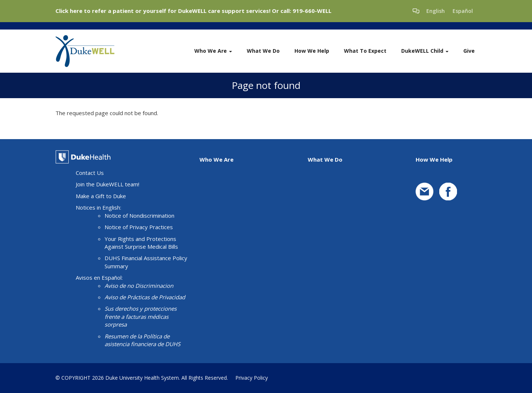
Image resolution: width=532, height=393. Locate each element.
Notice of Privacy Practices (139, 227)
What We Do (263, 51)
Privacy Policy (252, 378)
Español (463, 11)
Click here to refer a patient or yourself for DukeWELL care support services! (163, 11)
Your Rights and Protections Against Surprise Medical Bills (141, 243)
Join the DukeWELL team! (108, 184)
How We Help (312, 51)
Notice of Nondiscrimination (139, 216)
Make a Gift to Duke (101, 196)
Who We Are (213, 51)
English (436, 11)
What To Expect (365, 51)
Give (469, 51)
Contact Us (90, 173)
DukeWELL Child (425, 51)
